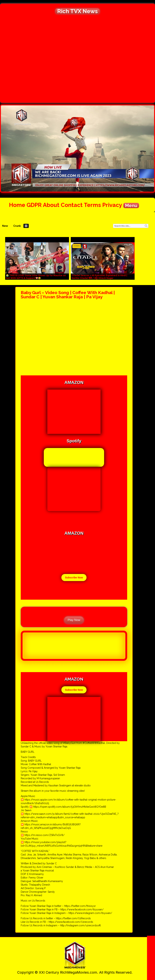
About (51, 205)
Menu (131, 205)
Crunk (17, 226)
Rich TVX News (77, 11)
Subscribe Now (74, 578)
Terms (92, 205)
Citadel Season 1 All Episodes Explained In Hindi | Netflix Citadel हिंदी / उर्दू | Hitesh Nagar (99, 277)
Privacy (112, 205)
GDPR (34, 205)
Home (17, 205)
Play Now (74, 620)
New (5, 226)
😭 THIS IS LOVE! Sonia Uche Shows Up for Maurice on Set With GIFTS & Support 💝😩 (36, 277)
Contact (72, 205)
